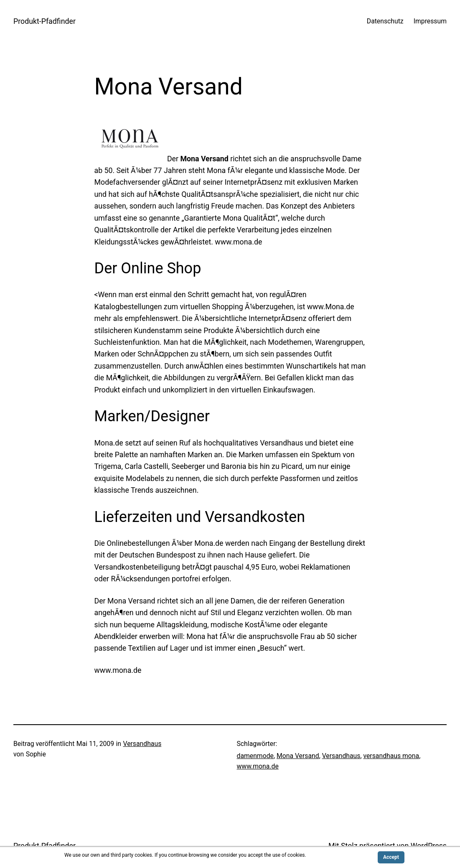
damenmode (255, 756)
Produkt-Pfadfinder (44, 21)
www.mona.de (258, 766)
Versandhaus (142, 744)
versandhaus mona (391, 756)
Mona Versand (298, 756)
